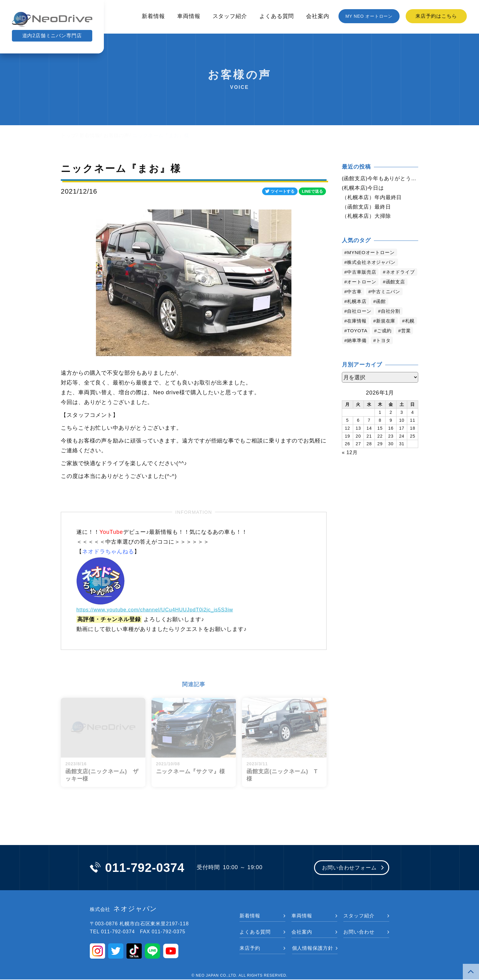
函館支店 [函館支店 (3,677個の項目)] (398, 293)
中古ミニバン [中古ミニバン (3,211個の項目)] (388, 303)
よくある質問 (277, 16)
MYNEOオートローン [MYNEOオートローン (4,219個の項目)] (373, 254)
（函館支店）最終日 (368, 208)
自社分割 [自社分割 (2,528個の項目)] (393, 323)
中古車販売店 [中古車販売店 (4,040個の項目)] (363, 274)
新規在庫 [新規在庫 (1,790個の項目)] (388, 332)
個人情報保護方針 (313, 949)
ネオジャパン (124, 909)
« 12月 (350, 464)
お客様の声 (117, 135)
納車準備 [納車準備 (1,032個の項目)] (378, 352)
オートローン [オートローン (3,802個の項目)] (363, 293)
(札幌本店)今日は (364, 188)
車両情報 (189, 16)
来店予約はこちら (436, 16)
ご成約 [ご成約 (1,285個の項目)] (406, 342)
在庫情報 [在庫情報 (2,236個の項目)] (358, 332)
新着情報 (153, 16)
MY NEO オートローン (369, 16)
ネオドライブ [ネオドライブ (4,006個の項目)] (363, 284)
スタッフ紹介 (230, 16)
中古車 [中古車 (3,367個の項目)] (355, 303)
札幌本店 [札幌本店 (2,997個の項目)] (358, 313)
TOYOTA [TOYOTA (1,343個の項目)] (378, 342)
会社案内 (318, 16)
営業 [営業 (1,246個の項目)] (353, 352)
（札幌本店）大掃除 (368, 218)
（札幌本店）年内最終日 (374, 198)
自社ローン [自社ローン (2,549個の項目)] (360, 323)
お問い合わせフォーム (347, 868)
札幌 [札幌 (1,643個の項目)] (353, 342)
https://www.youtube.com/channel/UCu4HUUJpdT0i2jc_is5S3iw (162, 610)
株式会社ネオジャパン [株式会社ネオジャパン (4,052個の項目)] (373, 264)
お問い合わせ (359, 933)
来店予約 (250, 949)
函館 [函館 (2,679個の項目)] (383, 313)
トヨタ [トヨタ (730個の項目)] (406, 352)
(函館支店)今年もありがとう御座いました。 (380, 179)
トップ (69, 135)
